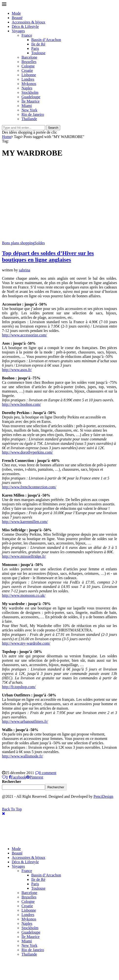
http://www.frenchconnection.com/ (29, 487)
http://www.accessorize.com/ (25, 335)
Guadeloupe (31, 97)
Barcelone (29, 57)
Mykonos (29, 84)
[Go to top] (12, 809)
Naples (27, 88)
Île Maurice (30, 101)
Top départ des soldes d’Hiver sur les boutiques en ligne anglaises (48, 256)
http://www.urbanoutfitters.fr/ (25, 721)
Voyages (18, 31)
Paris (35, 48)
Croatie (27, 70)
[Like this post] (5, 777)
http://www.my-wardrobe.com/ (26, 643)
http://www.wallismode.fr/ (23, 756)
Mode (16, 13)
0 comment (46, 773)
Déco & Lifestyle (25, 27)
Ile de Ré (38, 44)
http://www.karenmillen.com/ (25, 522)
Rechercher (12, 782)
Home (7, 137)
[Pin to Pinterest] (35, 777)
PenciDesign (104, 796)
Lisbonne (29, 75)
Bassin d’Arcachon (46, 40)
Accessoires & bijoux (29, 22)
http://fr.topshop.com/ (19, 687)
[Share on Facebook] (17, 777)
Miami (27, 106)
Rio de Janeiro (33, 114)
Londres (28, 79)
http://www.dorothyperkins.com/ (27, 452)
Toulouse (38, 53)
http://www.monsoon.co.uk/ (24, 595)
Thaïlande (29, 119)
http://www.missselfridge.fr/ (24, 556)
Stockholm (30, 92)
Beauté (17, 18)
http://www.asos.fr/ (17, 370)
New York (29, 110)
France (27, 35)
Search (53, 128)
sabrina (24, 270)
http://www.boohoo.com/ (21, 404)
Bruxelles (29, 62)
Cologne (28, 66)
